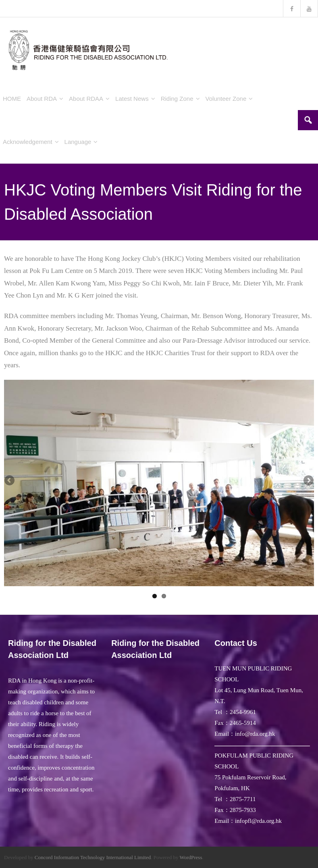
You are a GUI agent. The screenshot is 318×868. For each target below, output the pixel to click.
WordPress (191, 857)
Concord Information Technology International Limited (93, 857)
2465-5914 (243, 723)
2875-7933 (243, 810)
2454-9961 (243, 712)
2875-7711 (243, 799)
